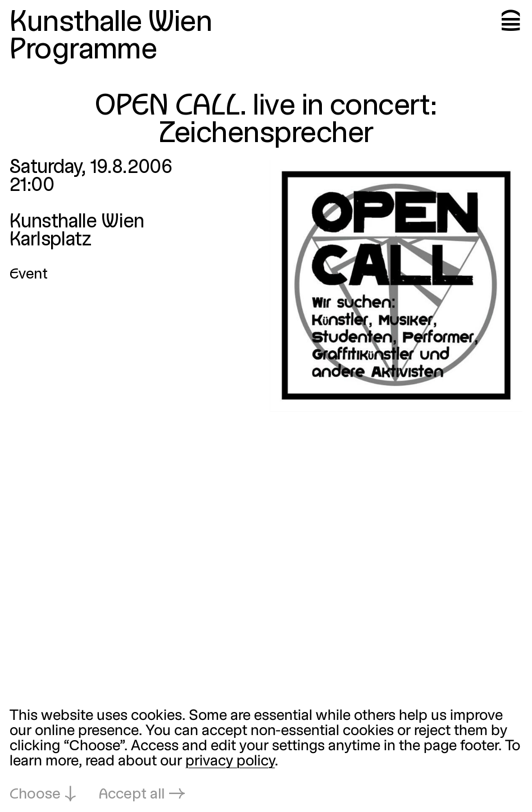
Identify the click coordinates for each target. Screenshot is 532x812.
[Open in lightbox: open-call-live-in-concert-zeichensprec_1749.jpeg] (396, 286)
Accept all (132, 795)
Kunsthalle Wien (111, 23)
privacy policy (230, 761)
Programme (83, 51)
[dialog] (266, 755)
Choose (35, 795)
